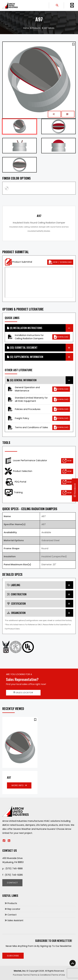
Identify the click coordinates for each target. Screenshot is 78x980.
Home (26, 28)
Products (36, 28)
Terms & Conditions (41, 975)
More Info (19, 785)
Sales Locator (23, 693)
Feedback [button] (75, 490)
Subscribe (13, 956)
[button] (73, 44)
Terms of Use (58, 975)
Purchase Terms (21, 975)
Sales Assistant (15, 920)
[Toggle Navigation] (72, 5)
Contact (12, 883)
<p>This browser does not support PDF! (39, 282)
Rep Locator (14, 909)
